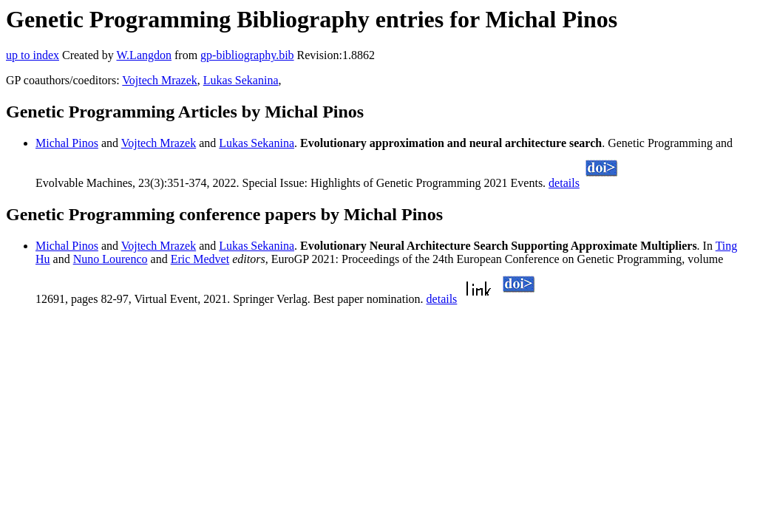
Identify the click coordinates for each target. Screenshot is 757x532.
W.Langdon (144, 55)
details (564, 183)
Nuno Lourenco (111, 259)
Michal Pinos (67, 143)
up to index (33, 55)
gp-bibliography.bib (247, 55)
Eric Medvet (200, 259)
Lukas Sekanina (241, 80)
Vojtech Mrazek (159, 80)
